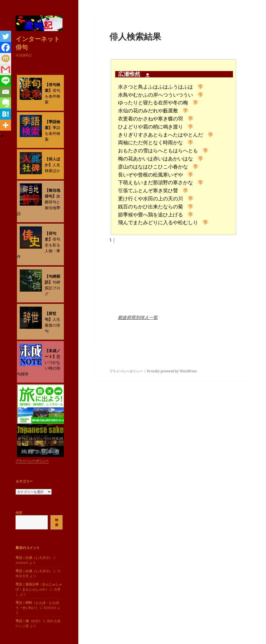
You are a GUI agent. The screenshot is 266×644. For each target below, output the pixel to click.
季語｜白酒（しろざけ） (34, 558)
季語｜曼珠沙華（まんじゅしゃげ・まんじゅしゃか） (39, 587)
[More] (6, 125)
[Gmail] (6, 70)
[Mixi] (6, 59)
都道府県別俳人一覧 (138, 317)
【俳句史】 (51, 236)
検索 (19, 513)
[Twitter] (6, 36)
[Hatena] (6, 114)
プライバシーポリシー (32, 461)
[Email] (6, 92)
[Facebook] (6, 47)
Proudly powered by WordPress (172, 371)
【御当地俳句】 (52, 193)
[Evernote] (6, 103)
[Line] (6, 81)
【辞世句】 (51, 316)
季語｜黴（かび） (29, 621)
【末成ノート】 (52, 353)
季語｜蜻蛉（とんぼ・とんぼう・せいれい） (37, 605)
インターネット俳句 (38, 43)
